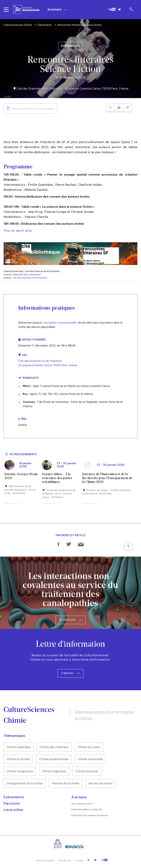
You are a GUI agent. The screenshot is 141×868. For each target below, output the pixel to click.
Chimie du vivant (89, 747)
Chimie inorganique (20, 771)
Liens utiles (13, 810)
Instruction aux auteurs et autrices (90, 815)
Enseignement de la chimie (25, 783)
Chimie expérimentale (54, 759)
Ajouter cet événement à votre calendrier (33, 109)
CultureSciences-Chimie (18, 25)
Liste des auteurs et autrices (87, 809)
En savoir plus (67, 620)
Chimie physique (87, 771)
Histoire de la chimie (66, 783)
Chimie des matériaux (54, 747)
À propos (79, 797)
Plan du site (65, 861)
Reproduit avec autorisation (27, 275)
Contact (79, 861)
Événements (45, 25)
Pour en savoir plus (18, 231)
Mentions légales (45, 861)
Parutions (12, 804)
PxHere (8, 97)
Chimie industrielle (90, 759)
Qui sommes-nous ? (82, 804)
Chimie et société (18, 759)
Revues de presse (101, 783)
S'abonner (67, 673)
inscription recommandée (60, 323)
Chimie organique (54, 771)
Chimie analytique (18, 747)
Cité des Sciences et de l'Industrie (30, 278)
